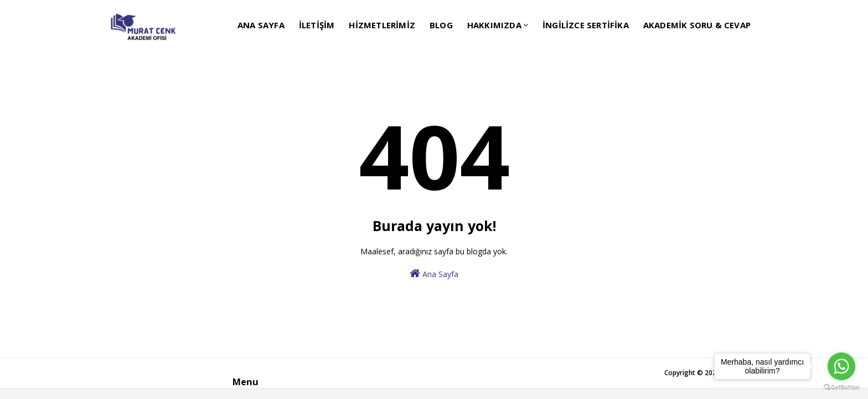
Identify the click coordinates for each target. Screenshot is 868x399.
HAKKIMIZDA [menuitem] (494, 25)
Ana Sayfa (434, 273)
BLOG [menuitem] (441, 25)
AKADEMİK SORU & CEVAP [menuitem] (697, 25)
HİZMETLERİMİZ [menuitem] (382, 25)
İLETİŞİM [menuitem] (317, 25)
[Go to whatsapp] (841, 366)
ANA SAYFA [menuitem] (261, 25)
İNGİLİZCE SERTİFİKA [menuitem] (586, 25)
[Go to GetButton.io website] (841, 388)
